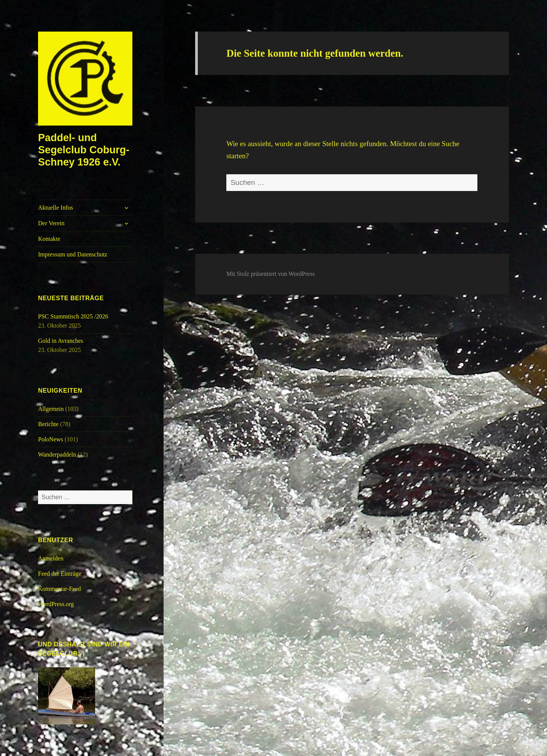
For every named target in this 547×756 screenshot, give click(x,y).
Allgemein (51, 409)
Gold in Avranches (61, 341)
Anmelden (51, 558)
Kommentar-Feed (60, 589)
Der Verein (51, 223)
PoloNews (51, 439)
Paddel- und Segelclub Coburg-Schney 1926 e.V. (84, 150)
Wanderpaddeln (57, 454)
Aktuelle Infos (56, 208)
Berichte (48, 424)
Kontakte (49, 239)
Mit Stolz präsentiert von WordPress (270, 274)
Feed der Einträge (60, 574)
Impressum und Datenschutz (73, 254)
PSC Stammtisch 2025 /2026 (73, 316)
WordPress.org (56, 604)
